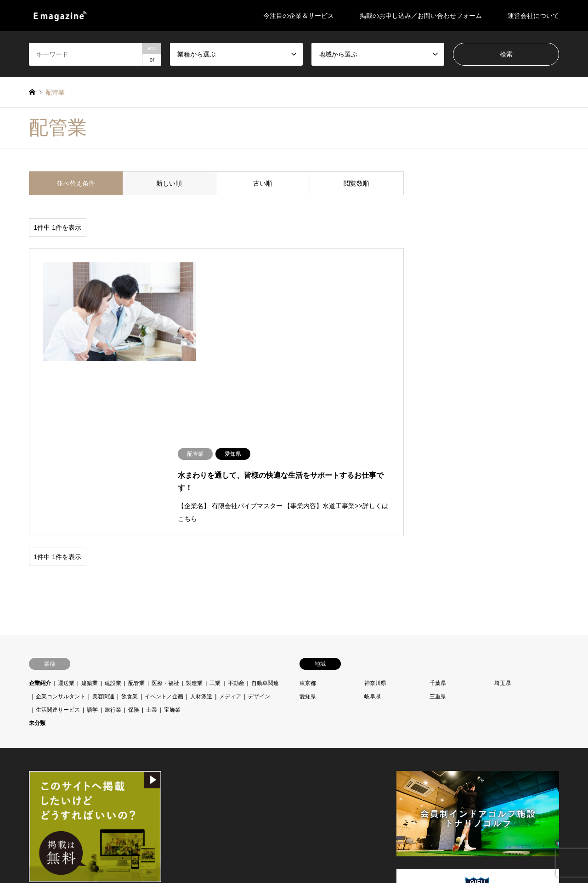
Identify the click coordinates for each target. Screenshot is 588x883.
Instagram (44, 835)
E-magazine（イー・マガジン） (493, 831)
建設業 (113, 502)
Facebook (32, 835)
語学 (92, 528)
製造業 (194, 502)
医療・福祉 (165, 502)
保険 (134, 528)
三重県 (438, 515)
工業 (215, 502)
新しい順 (169, 183)
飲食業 (130, 515)
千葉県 (438, 502)
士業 (152, 528)
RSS (56, 835)
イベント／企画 (164, 515)
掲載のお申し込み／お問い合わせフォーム (421, 16)
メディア (230, 515)
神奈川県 (375, 502)
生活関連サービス (58, 528)
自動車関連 (265, 502)
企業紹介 (40, 502)
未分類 (37, 542)
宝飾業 (172, 528)
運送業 (66, 502)
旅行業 (113, 528)
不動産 (236, 502)
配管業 (136, 502)
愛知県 (308, 515)
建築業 (90, 502)
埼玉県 (503, 502)
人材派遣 (201, 515)
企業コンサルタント (61, 515)
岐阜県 (373, 515)
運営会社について (533, 16)
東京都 (308, 502)
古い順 (263, 183)
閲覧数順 (356, 183)
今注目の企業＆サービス (299, 16)
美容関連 (103, 515)
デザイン (259, 515)
